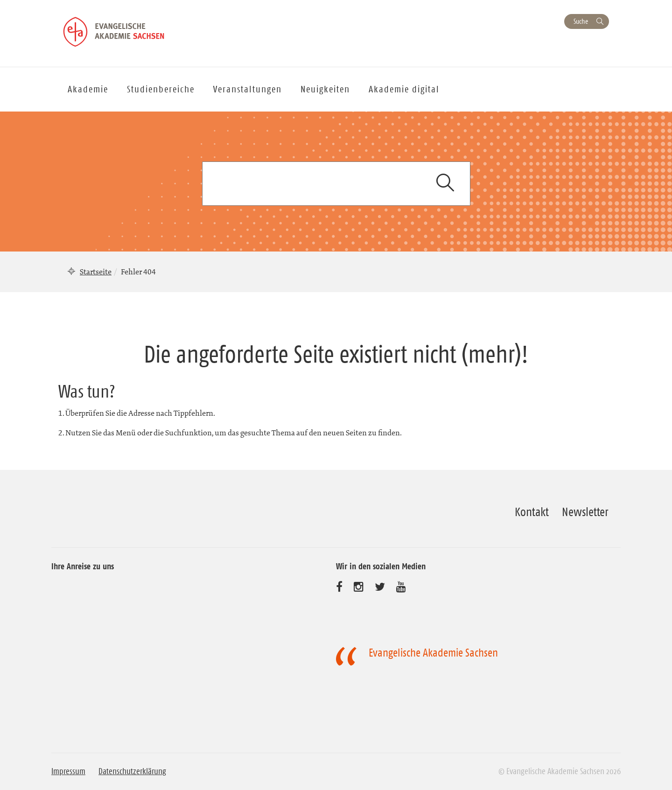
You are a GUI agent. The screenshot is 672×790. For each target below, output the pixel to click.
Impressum (68, 771)
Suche (581, 21)
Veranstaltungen (248, 89)
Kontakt (532, 512)
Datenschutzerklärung (132, 771)
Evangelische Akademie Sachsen (433, 653)
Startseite (96, 272)
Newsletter (585, 512)
